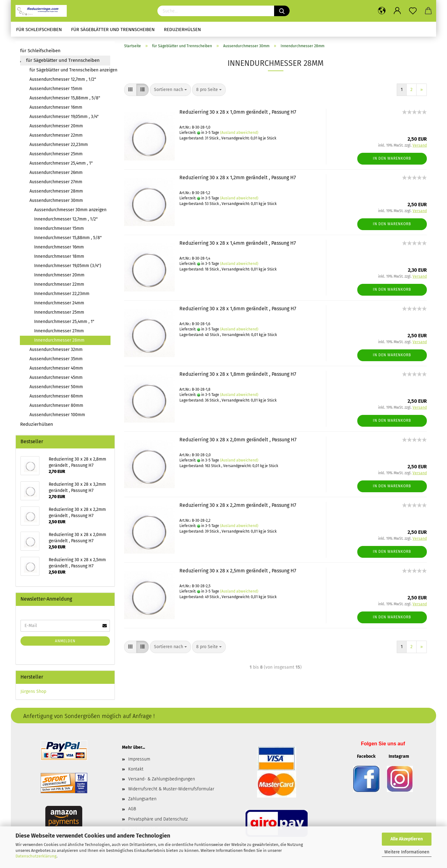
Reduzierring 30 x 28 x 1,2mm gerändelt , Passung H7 (238, 177)
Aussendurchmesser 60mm (56, 396)
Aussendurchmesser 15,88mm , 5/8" (65, 98)
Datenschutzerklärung (36, 856)
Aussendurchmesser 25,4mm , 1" (61, 163)
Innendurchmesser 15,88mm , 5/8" (68, 238)
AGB (132, 809)
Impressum (139, 759)
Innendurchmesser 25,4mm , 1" (64, 322)
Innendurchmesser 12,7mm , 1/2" (66, 219)
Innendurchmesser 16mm (59, 247)
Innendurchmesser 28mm (59, 340)
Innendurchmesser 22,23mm (62, 294)
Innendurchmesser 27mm (59, 331)
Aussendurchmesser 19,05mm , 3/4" (64, 117)
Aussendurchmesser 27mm (56, 182)
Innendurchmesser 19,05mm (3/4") (68, 266)
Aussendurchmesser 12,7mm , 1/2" (63, 79)
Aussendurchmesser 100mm (57, 415)
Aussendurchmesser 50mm (56, 387)
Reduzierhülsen (182, 30)
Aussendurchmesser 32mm (56, 350)
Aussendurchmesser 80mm (56, 405)
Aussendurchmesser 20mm (56, 126)
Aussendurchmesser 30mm (56, 200)
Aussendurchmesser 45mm (56, 377)
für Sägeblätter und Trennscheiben (113, 30)
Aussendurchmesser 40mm (56, 368)
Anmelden (65, 641)
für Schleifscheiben (39, 30)
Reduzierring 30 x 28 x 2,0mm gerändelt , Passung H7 (238, 440)
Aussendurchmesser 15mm (56, 89)
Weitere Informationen (407, 852)
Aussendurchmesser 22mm (56, 135)
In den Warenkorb (392, 158)
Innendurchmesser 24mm (59, 303)
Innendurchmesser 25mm (59, 312)
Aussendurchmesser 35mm (56, 359)
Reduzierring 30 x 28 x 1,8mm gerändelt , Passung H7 (238, 374)
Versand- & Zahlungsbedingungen (162, 779)
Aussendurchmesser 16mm (56, 107)
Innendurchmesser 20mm (59, 275)
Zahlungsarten (142, 799)
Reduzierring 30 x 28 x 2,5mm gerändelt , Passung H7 (238, 571)
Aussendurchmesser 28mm (56, 191)
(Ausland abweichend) (239, 133)
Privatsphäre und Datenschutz (158, 819)
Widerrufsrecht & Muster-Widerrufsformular (171, 789)
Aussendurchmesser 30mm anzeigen (70, 210)
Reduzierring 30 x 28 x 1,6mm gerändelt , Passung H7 (238, 309)
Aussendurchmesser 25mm (56, 154)
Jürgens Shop (33, 691)
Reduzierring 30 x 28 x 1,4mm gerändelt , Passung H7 (238, 243)
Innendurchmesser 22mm (59, 284)
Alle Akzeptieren (407, 839)
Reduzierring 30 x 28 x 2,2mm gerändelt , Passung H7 (238, 505)
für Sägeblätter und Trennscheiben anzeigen (70, 70)
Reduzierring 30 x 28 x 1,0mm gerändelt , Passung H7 (238, 112)
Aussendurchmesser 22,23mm (59, 145)
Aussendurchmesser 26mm (56, 173)
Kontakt (136, 769)
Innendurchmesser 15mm (59, 228)
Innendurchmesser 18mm (59, 256)
